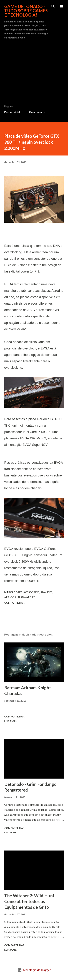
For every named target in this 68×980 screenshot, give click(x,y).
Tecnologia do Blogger (34, 970)
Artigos (10, 597)
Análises (46, 592)
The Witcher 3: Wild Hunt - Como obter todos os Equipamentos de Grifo (31, 901)
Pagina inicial (12, 112)
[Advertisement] (34, 73)
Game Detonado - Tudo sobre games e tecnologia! (26, 11)
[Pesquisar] (53, 6)
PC (34, 597)
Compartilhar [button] (14, 603)
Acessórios (31, 592)
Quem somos (37, 112)
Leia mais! (11, 721)
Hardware (24, 597)
